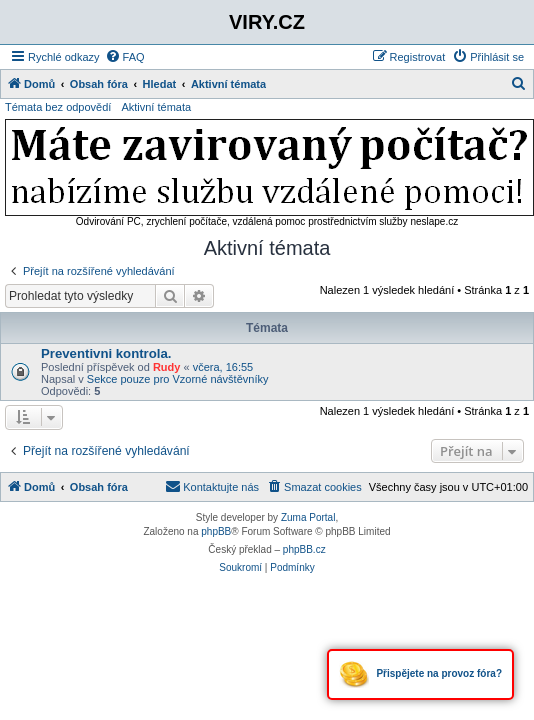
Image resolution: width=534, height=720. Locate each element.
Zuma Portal (308, 517)
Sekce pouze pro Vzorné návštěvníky (178, 379)
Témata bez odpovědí (58, 107)
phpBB (216, 531)
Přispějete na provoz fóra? (420, 674)
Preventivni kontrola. (106, 353)
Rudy (167, 367)
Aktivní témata (156, 107)
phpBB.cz (304, 549)
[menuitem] (125, 57)
